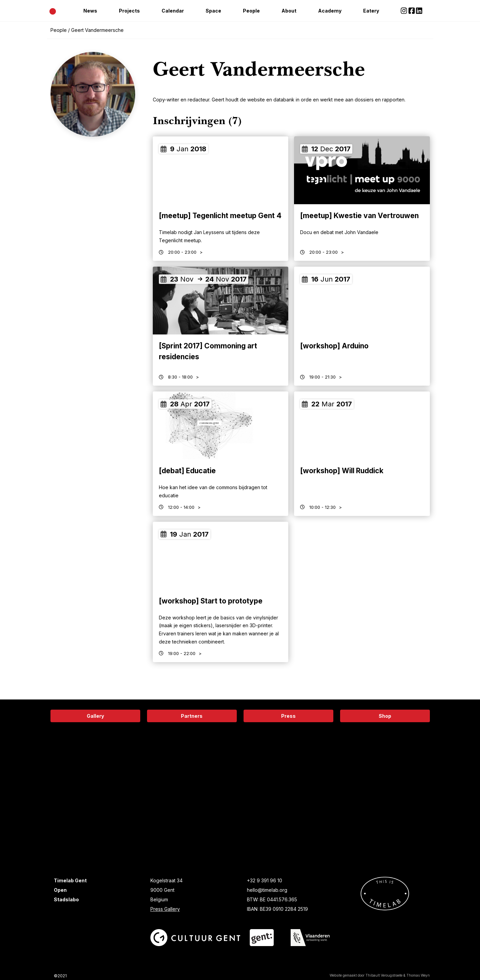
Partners (192, 716)
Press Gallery (165, 909)
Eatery (371, 11)
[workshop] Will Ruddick (342, 471)
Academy (330, 11)
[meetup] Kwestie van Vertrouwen (359, 216)
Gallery (95, 716)
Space (213, 11)
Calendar (173, 11)
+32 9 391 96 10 (265, 880)
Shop (385, 716)
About (289, 11)
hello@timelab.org (267, 890)
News (90, 11)
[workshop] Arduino (334, 346)
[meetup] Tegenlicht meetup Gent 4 (220, 216)
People (251, 11)
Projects (129, 11)
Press (288, 716)
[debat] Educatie (187, 471)
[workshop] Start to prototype (211, 601)
